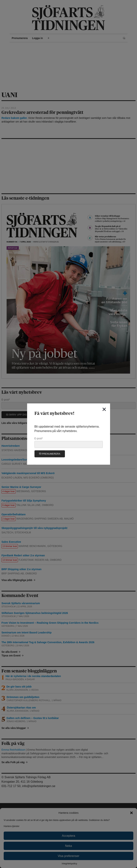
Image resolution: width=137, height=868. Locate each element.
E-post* (69, 442)
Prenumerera (50, 454)
